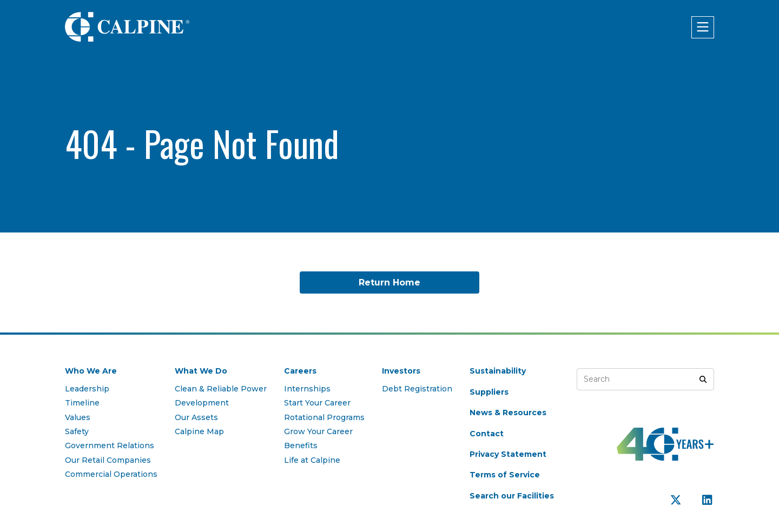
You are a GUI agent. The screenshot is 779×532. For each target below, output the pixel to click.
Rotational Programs (324, 417)
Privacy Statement (508, 454)
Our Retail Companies (108, 460)
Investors (401, 371)
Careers (300, 371)
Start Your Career (317, 403)
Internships (307, 389)
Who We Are (91, 371)
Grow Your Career (318, 431)
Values (78, 417)
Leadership (87, 389)
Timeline (82, 403)
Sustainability (498, 371)
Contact (487, 434)
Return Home (389, 282)
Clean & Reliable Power (221, 389)
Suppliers (489, 392)
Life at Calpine (312, 460)
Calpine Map (199, 431)
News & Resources (508, 413)
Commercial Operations (111, 474)
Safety (77, 431)
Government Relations (110, 445)
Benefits (301, 445)
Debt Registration (417, 389)
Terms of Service (505, 475)
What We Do (201, 371)
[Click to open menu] (703, 27)
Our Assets (196, 417)
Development (202, 403)
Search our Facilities (512, 496)
